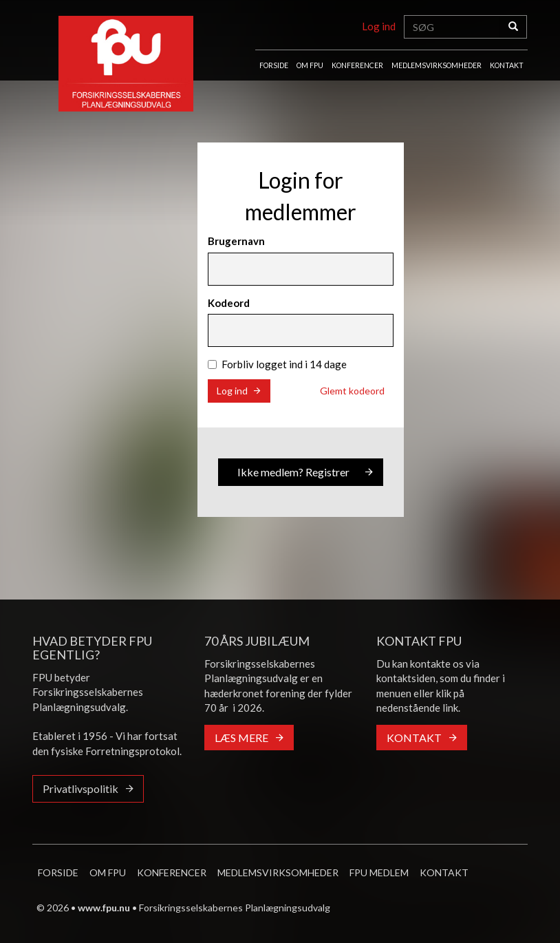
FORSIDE (274, 65)
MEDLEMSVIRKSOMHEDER (437, 65)
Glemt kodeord (352, 391)
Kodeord (229, 303)
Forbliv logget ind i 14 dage (277, 364)
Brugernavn (236, 241)
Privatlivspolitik (80, 788)
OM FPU (310, 65)
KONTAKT (507, 65)
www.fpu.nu (104, 908)
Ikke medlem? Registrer (293, 472)
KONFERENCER (357, 65)
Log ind (379, 26)
